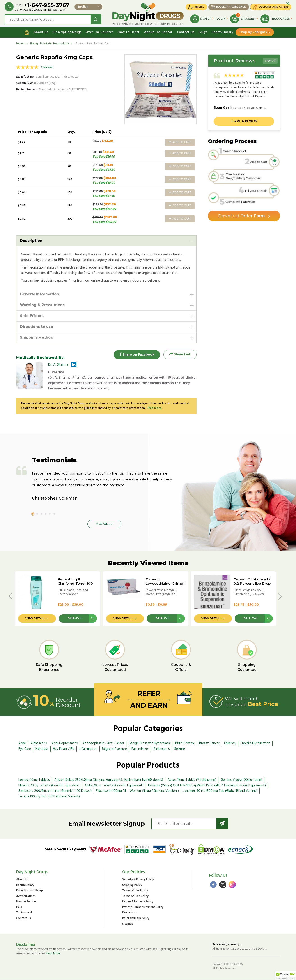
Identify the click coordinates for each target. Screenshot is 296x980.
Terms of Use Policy (135, 891)
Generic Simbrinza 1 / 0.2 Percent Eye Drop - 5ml (252, 583)
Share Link (180, 355)
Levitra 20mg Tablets (34, 780)
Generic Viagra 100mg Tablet (242, 780)
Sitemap (128, 924)
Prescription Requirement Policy (143, 907)
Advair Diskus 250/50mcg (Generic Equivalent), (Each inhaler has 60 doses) (109, 780)
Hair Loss (42, 749)
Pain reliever (140, 749)
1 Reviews (47, 67)
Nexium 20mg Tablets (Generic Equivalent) (49, 785)
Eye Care (25, 749)
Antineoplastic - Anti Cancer (103, 743)
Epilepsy (230, 743)
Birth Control (185, 743)
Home (20, 44)
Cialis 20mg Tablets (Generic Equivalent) (114, 785)
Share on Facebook (137, 355)
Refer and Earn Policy (136, 919)
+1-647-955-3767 (47, 5)
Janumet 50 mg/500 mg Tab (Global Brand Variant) (220, 791)
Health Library (222, 32)
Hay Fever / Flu (64, 749)
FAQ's (203, 32)
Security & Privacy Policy (138, 880)
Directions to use (37, 327)
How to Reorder (26, 902)
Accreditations (26, 896)
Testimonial (24, 913)
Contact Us (186, 32)
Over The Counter (99, 32)
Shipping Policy (132, 885)
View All (270, 61)
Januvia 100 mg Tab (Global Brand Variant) (49, 797)
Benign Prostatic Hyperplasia (49, 44)
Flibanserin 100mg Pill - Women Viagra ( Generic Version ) (137, 791)
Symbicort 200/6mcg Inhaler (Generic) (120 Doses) (55, 791)
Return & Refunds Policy (138, 902)
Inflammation (88, 749)
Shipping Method (37, 337)
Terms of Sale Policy (135, 896)
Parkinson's (162, 749)
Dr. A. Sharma (58, 365)
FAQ (19, 907)
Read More (53, 953)
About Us (41, 32)
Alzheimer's (39, 743)
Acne (22, 743)
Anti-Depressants (65, 743)
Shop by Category (253, 32)
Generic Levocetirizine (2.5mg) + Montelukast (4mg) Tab (165, 586)
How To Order (129, 32)
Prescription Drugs (67, 32)
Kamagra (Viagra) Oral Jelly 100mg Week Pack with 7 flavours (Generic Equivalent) (207, 785)
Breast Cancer (209, 743)
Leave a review (244, 121)
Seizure (180, 749)
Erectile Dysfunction (255, 743)
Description (31, 241)
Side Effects (32, 316)
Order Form (242, 216)
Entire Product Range (30, 891)
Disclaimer (129, 913)
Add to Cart (180, 142)
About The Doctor (158, 32)
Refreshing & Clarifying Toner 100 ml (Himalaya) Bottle (75, 583)
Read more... (155, 408)
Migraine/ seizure (114, 749)
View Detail (35, 619)
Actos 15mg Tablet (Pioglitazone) (192, 780)
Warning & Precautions (42, 305)
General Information (39, 294)
